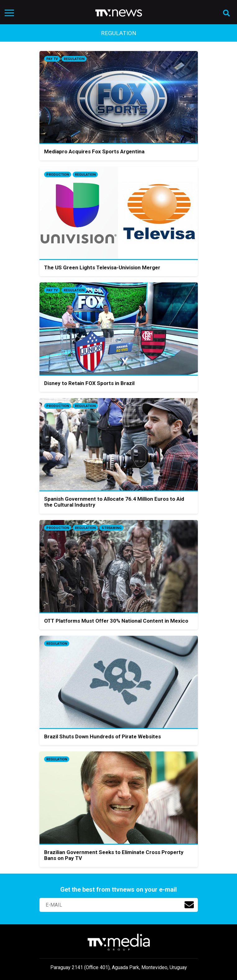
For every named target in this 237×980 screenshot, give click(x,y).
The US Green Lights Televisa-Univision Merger (102, 267)
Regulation (74, 59)
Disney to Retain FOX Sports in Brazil (89, 383)
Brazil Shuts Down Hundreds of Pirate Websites (103, 736)
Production (58, 175)
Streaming (112, 528)
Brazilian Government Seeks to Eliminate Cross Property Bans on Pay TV (114, 855)
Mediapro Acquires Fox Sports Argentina (94, 151)
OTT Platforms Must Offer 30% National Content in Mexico (116, 621)
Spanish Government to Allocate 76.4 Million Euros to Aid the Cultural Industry (114, 502)
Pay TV (52, 59)
